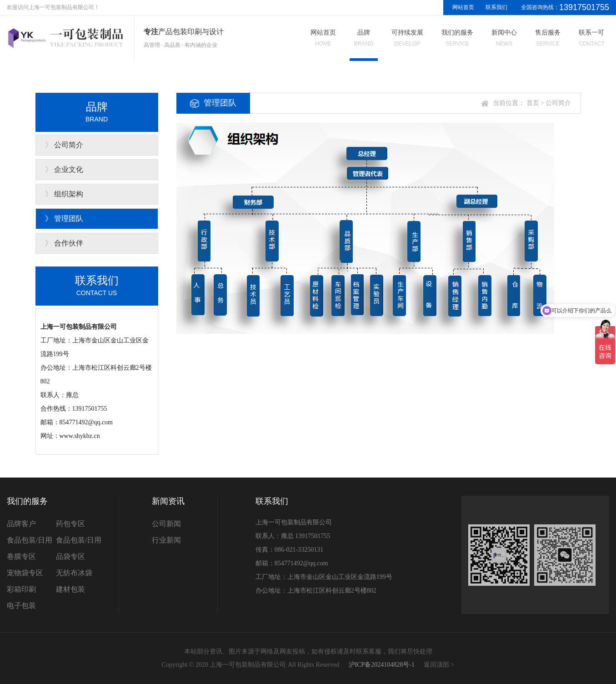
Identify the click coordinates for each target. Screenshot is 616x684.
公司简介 (69, 145)
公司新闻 (166, 524)
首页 (533, 103)
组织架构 (69, 194)
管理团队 (69, 219)
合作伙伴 (69, 243)
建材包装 (70, 589)
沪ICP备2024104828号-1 (382, 665)
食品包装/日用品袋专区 (79, 548)
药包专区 (70, 524)
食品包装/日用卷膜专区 (30, 548)
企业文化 (69, 169)
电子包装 (21, 606)
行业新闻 (166, 540)
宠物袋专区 (25, 573)
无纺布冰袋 (74, 573)
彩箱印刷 (21, 589)
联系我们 (496, 7)
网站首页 (463, 7)
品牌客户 (21, 524)
